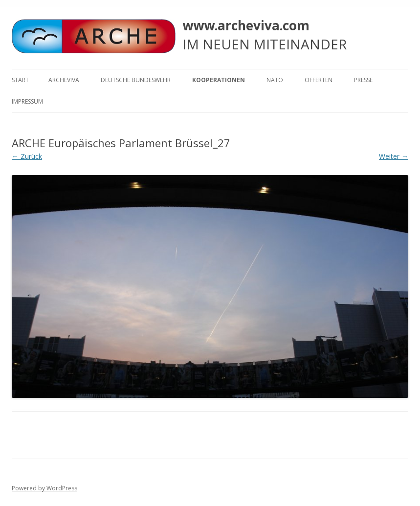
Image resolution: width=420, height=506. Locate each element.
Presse (363, 80)
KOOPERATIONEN (219, 80)
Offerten (319, 80)
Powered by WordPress (44, 488)
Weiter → (394, 156)
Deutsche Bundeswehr (136, 80)
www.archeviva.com (246, 25)
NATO (275, 80)
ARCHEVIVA (64, 80)
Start (20, 80)
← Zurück (27, 156)
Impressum (27, 101)
